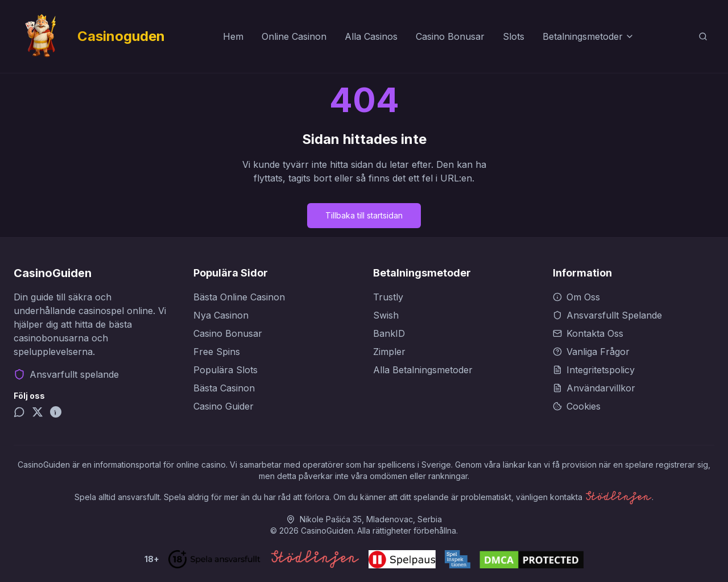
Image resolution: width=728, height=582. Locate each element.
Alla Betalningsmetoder (423, 370)
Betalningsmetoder (588, 36)
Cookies (577, 406)
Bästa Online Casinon (239, 297)
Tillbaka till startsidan (364, 215)
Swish (386, 315)
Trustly (388, 297)
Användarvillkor (594, 388)
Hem (233, 36)
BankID (389, 333)
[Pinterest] (56, 412)
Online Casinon (294, 36)
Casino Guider (224, 406)
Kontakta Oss (588, 333)
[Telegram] (19, 412)
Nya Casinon (221, 315)
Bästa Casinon (224, 388)
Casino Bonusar (450, 36)
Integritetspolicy (594, 370)
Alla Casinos (371, 36)
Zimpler (389, 352)
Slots (514, 36)
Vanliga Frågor (591, 352)
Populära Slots (226, 370)
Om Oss (576, 297)
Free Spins (217, 352)
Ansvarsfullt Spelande (607, 315)
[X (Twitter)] (38, 412)
